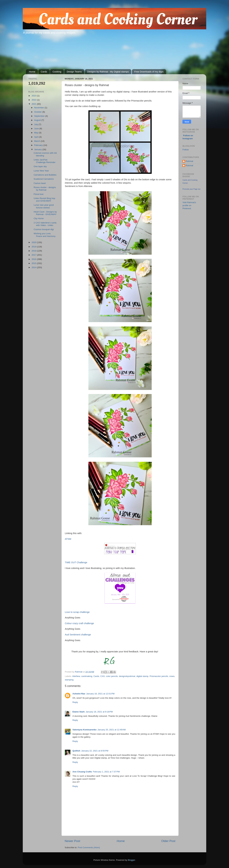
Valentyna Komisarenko (84, 730)
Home (32, 72)
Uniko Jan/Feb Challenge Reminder (45, 161)
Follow (186, 150)
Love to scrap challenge (77, 612)
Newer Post (72, 841)
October (38, 112)
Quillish (76, 751)
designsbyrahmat (127, 676)
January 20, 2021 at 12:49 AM (111, 730)
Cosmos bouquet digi (44, 229)
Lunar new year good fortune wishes (44, 206)
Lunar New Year (41, 171)
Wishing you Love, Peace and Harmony (45, 235)
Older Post (168, 841)
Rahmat (189, 161)
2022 (34, 100)
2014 (34, 267)
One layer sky (40, 166)
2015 (34, 263)
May (36, 133)
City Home (39, 218)
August (38, 120)
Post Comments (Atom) (89, 847)
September (40, 116)
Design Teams (74, 72)
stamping (69, 680)
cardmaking (87, 676)
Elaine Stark (79, 712)
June (37, 129)
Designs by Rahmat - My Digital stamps (108, 72)
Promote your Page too (191, 189)
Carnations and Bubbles (45, 175)
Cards (44, 72)
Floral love (39, 194)
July (36, 124)
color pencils (112, 676)
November (39, 108)
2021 (34, 104)
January (38, 149)
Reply (75, 702)
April (37, 137)
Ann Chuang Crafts (82, 772)
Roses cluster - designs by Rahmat (45, 189)
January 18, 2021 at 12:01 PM (100, 694)
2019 (34, 247)
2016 (34, 259)
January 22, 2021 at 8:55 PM (95, 751)
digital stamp (142, 676)
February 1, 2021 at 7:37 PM (106, 772)
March (37, 141)
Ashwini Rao (79, 694)
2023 (34, 96)
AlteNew (76, 676)
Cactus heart (40, 183)
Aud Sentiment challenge (78, 635)
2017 (34, 255)
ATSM (68, 539)
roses (172, 676)
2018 (34, 251)
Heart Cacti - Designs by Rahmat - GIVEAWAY (45, 213)
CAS (102, 676)
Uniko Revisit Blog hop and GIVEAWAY (44, 200)
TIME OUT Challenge (76, 562)
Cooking (57, 72)
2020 (34, 242)
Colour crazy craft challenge (79, 623)
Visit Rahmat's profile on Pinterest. (189, 205)
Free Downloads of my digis (149, 72)
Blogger (131, 860)
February (39, 145)
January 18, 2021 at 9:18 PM (99, 712)
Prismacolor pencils (159, 676)
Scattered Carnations (44, 179)
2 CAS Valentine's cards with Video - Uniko (45, 224)
